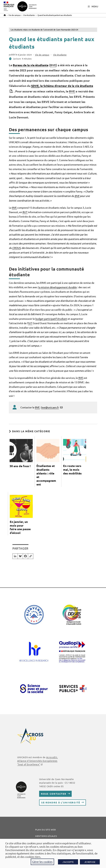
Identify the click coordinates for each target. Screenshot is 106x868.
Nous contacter (54, 794)
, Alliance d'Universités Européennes (37, 761)
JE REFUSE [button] (90, 862)
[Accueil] (5, 15)
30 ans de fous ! (20, 466)
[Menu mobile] (93, 7)
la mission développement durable (58, 287)
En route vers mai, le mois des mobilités (72, 470)
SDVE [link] (35, 86)
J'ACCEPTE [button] (68, 862)
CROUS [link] (16, 248)
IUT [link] (30, 323)
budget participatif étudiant (51, 319)
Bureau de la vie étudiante (31, 65)
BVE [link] (53, 65)
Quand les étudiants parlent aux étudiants (55, 15)
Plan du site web (45, 830)
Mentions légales (46, 836)
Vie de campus (42, 55)
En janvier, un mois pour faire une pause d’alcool (20, 527)
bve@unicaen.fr (50, 407)
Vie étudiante (60, 55)
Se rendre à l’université (61, 802)
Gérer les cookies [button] (42, 862)
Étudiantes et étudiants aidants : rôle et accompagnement (46, 475)
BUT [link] (25, 212)
